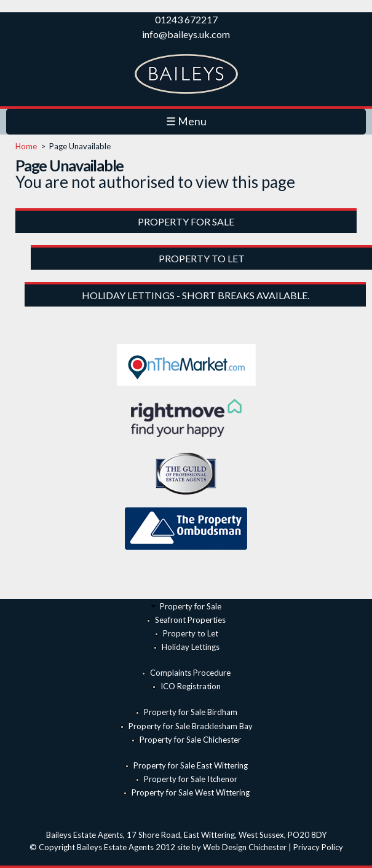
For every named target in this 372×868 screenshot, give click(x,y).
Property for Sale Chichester (190, 740)
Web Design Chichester (245, 847)
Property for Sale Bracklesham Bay (191, 726)
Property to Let (191, 633)
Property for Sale (191, 606)
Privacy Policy (318, 847)
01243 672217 (186, 19)
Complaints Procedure (190, 673)
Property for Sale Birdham (191, 712)
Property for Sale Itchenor (191, 779)
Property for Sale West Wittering (191, 792)
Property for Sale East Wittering (191, 765)
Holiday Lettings (191, 647)
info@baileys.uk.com (186, 34)
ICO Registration (191, 686)
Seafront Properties (190, 620)
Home (26, 146)
